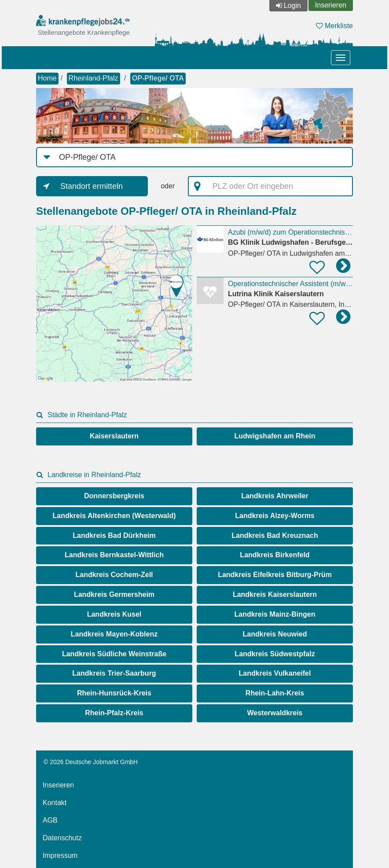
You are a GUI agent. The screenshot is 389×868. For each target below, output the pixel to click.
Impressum (60, 855)
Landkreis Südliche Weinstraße (114, 654)
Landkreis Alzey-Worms (275, 516)
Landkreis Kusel (114, 614)
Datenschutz (62, 838)
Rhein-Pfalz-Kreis (114, 713)
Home (47, 78)
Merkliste (334, 26)
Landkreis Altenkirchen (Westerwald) (114, 516)
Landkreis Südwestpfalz (275, 654)
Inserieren (331, 5)
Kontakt (55, 803)
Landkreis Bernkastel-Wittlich (114, 555)
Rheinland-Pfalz (94, 78)
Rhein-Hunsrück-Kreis (114, 693)
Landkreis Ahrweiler (275, 496)
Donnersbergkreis (114, 496)
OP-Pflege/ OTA (158, 78)
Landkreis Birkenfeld (275, 555)
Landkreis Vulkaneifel (275, 673)
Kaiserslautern (114, 436)
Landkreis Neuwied (275, 634)
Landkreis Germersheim (114, 594)
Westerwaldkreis (275, 713)
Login (292, 6)
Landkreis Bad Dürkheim (114, 535)
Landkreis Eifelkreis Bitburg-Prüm (275, 575)
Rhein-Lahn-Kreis (275, 693)
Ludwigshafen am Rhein (275, 436)
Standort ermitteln (92, 186)
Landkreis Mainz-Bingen (275, 614)
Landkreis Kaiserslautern (275, 594)
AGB (50, 820)
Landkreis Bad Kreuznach (275, 535)
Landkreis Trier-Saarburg (114, 673)
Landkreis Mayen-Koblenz (114, 634)
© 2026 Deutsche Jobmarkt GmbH (91, 762)
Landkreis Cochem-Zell (114, 575)
